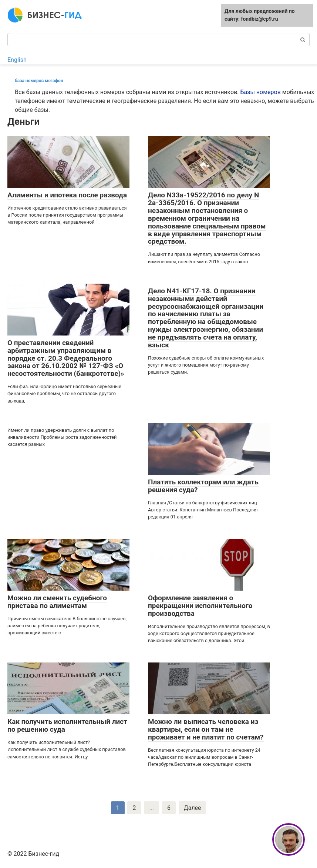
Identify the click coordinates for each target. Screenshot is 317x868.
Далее (193, 808)
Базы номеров (261, 92)
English (17, 60)
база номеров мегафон (39, 81)
